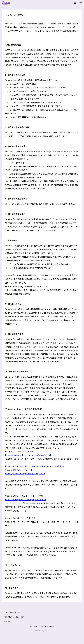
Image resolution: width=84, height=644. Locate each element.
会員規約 (8, 622)
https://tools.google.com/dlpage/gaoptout (26, 500)
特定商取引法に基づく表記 (14, 617)
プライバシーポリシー (12, 613)
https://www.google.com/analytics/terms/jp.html (28, 455)
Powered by (42, 631)
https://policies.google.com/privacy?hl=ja (25, 474)
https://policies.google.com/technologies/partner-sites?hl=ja (35, 466)
